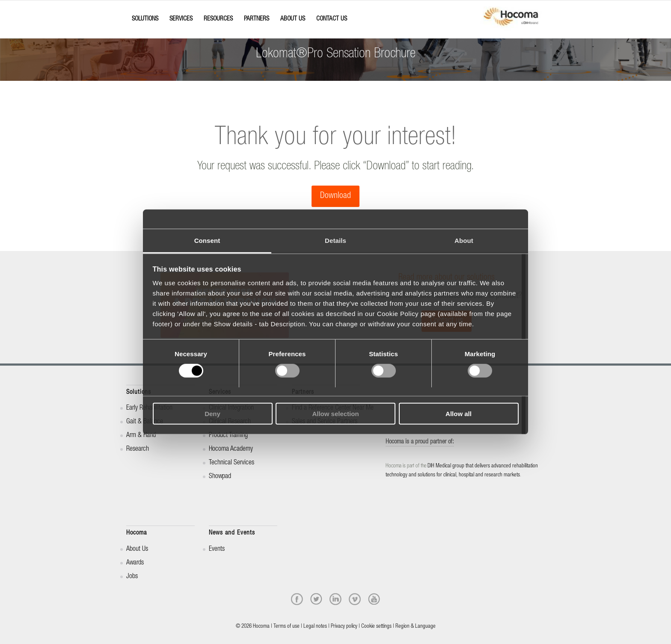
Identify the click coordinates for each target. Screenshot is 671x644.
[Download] (335, 196)
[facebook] (297, 599)
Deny (212, 414)
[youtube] (374, 599)
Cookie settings (376, 627)
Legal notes (315, 627)
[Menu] (129, 12)
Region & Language (416, 627)
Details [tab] (335, 241)
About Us (137, 549)
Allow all (459, 414)
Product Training (228, 436)
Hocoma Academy (231, 449)
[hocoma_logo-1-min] (511, 19)
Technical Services (232, 463)
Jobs (132, 577)
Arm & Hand (141, 436)
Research (138, 449)
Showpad (220, 477)
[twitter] (316, 599)
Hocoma (137, 533)
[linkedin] (335, 599)
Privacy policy (344, 627)
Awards (135, 563)
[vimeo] (355, 599)
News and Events (232, 533)
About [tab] (464, 241)
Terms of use (287, 627)
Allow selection (335, 414)
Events (217, 549)
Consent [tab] (207, 241)
